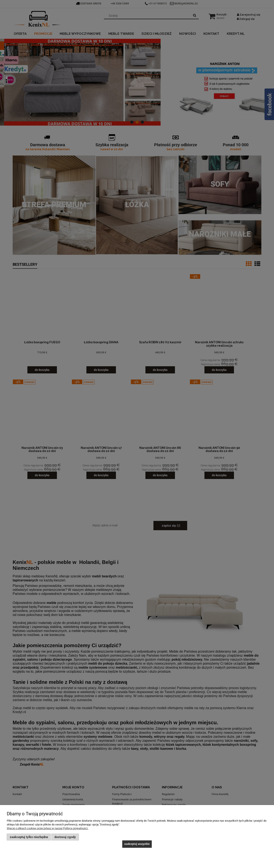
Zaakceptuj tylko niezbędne (29, 837)
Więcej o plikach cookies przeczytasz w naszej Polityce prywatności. (48, 828)
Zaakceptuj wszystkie (137, 844)
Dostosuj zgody (65, 837)
